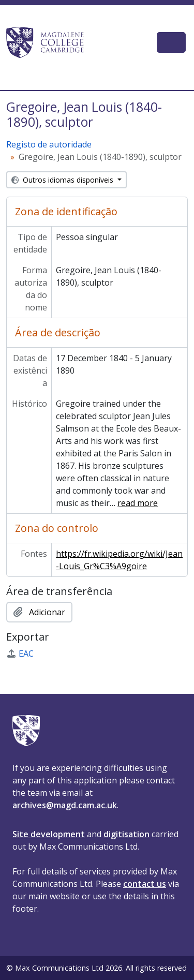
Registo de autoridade (49, 144)
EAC (20, 654)
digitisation (126, 834)
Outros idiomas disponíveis (63, 180)
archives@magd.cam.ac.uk (65, 805)
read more (138, 503)
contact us (145, 884)
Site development (49, 834)
